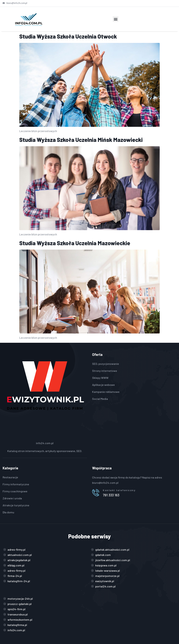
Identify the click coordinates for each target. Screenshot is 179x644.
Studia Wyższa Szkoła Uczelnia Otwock (68, 36)
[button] (116, 19)
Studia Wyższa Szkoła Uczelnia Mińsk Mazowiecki (81, 140)
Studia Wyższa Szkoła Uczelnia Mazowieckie (75, 243)
